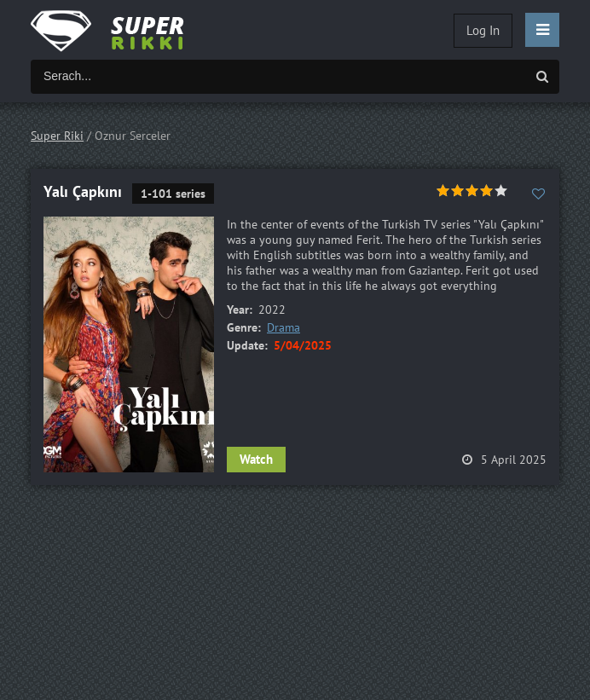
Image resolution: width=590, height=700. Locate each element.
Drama (283, 327)
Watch (256, 459)
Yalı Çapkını (83, 191)
